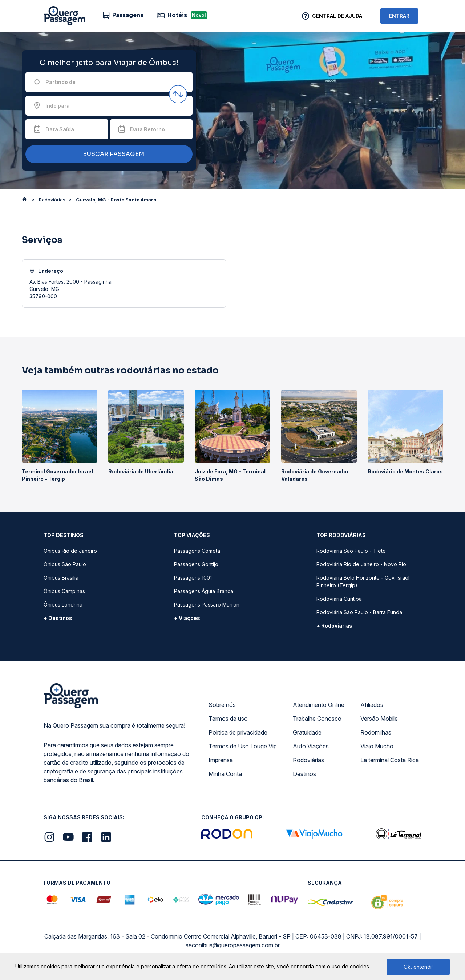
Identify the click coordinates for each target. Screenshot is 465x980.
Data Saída (60, 129)
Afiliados (372, 705)
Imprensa (221, 760)
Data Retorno (147, 129)
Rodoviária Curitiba (339, 599)
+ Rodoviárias (334, 626)
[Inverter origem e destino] (178, 94)
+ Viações (187, 618)
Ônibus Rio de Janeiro (70, 551)
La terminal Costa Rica (390, 760)
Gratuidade (307, 732)
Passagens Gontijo (196, 564)
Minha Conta (225, 774)
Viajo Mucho (377, 746)
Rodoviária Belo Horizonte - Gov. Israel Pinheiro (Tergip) (363, 581)
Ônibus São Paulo (65, 564)
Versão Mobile (379, 719)
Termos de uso (228, 719)
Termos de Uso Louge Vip (243, 746)
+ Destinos (58, 618)
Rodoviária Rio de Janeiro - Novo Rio (361, 564)
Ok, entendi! (418, 967)
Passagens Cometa (197, 551)
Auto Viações (311, 746)
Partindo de (60, 82)
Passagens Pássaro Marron (207, 605)
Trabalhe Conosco (317, 719)
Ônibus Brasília (61, 578)
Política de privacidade (238, 732)
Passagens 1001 (193, 578)
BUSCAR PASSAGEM (107, 154)
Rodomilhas (376, 732)
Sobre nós (222, 705)
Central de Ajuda (337, 16)
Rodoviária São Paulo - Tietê (351, 551)
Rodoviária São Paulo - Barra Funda (359, 612)
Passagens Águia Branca (204, 591)
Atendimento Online (319, 705)
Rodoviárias (308, 760)
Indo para (58, 106)
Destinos (304, 774)
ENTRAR (399, 16)
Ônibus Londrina (63, 605)
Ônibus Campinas (64, 591)
